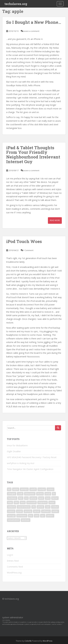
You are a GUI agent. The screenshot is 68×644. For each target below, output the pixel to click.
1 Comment (28, 250)
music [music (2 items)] (52, 502)
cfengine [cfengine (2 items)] (12, 494)
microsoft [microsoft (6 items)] (32, 502)
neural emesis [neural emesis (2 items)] (24, 507)
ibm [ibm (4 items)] (21, 498)
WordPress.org (14, 573)
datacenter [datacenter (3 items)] (30, 494)
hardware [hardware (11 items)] (12, 498)
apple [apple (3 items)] (16, 489)
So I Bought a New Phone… (34, 22)
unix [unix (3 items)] (37, 516)
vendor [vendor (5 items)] (50, 516)
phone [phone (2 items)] (40, 507)
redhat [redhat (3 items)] (55, 507)
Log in (10, 555)
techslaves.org (16, 4)
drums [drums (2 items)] (40, 494)
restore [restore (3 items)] (11, 511)
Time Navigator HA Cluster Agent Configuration (30, 469)
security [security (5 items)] (28, 511)
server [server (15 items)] (37, 511)
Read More (55, 220)
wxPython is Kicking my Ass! (21, 463)
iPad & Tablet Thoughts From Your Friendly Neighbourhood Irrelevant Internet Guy (33, 155)
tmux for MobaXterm (17, 445)
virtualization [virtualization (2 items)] (14, 520)
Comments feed (15, 567)
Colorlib (28, 641)
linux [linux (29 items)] (23, 502)
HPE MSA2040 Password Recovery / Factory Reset (32, 457)
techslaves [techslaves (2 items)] (22, 516)
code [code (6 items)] (20, 494)
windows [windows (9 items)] (26, 520)
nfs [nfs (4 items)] (34, 507)
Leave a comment (31, 31)
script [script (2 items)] (19, 511)
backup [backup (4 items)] (42, 489)
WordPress (48, 641)
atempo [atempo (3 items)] (24, 489)
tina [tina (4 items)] (31, 516)
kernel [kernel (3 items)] (55, 498)
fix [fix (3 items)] (54, 494)
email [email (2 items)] (48, 494)
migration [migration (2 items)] (43, 502)
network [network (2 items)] (11, 507)
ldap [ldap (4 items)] (10, 502)
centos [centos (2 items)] (50, 489)
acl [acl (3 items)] (9, 489)
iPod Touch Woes (24, 241)
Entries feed (13, 561)
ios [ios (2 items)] (26, 498)
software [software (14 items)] (46, 511)
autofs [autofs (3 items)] (33, 489)
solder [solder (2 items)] (55, 511)
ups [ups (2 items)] (43, 516)
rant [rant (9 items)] (48, 507)
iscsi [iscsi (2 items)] (48, 498)
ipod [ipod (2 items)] (41, 498)
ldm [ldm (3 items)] (16, 502)
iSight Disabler (14, 451)
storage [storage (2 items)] (11, 516)
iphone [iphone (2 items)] (33, 498)
